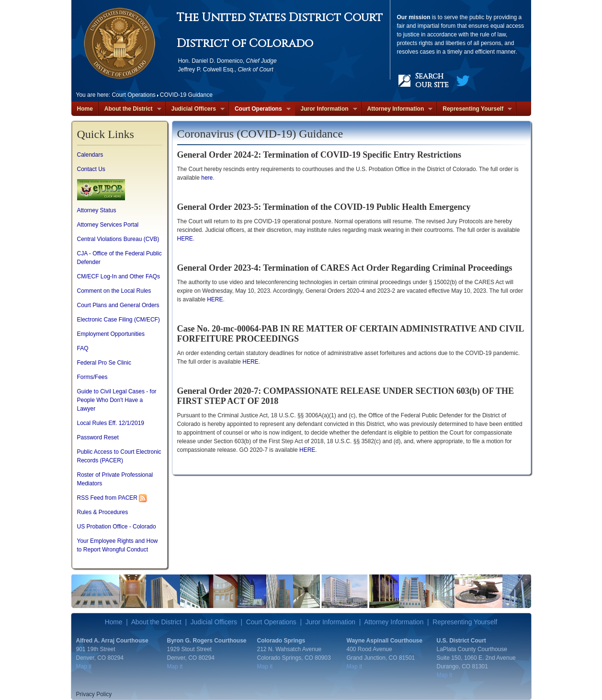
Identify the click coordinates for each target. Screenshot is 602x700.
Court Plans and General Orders (118, 305)
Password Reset (98, 437)
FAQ (83, 348)
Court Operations (260, 109)
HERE (185, 239)
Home (85, 109)
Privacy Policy (94, 694)
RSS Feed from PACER (107, 498)
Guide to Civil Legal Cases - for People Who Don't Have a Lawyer (117, 400)
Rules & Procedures (103, 512)
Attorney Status (97, 210)
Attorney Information (397, 109)
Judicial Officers (195, 109)
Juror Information (326, 109)
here (207, 178)
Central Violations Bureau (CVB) (118, 239)
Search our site (432, 80)
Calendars (90, 155)
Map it (84, 666)
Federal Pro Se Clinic (104, 363)
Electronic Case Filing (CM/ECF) (119, 320)
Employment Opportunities (111, 334)
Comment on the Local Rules (114, 291)
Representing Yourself (474, 109)
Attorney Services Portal (108, 225)
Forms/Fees (92, 377)
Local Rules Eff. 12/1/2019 (111, 423)
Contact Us (91, 169)
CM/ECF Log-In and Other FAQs (119, 276)
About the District (130, 109)
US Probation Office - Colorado (117, 527)
